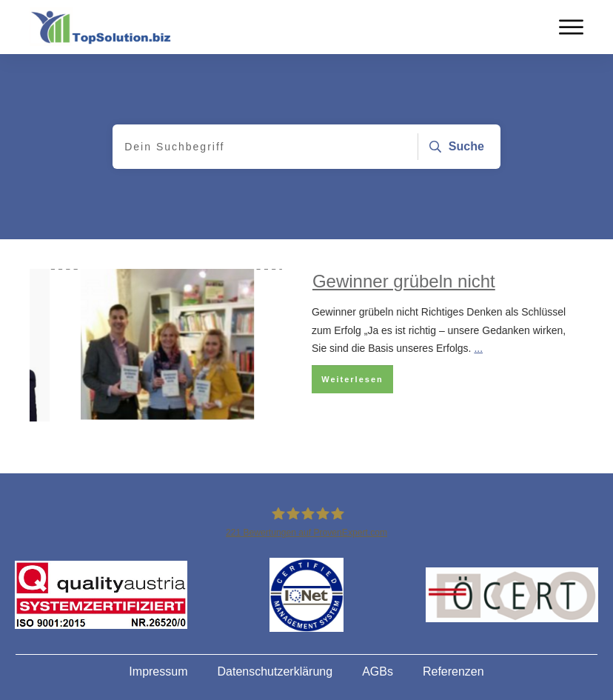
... (478, 348)
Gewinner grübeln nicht (404, 281)
